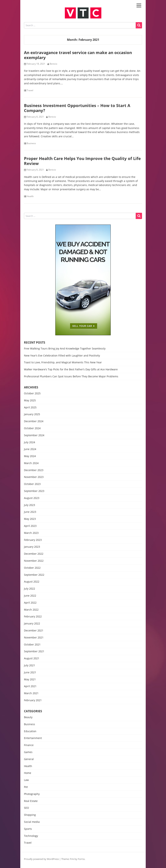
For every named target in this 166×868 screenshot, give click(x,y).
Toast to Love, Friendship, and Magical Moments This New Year (63, 362)
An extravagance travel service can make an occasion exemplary (78, 55)
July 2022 (30, 589)
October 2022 (32, 568)
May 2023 (30, 519)
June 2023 (30, 512)
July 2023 (30, 505)
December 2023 (34, 470)
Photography (32, 794)
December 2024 (34, 421)
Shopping (30, 815)
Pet (26, 787)
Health (30, 196)
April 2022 (30, 603)
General (29, 759)
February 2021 (33, 700)
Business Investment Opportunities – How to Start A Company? (77, 108)
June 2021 (30, 672)
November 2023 (34, 477)
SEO (26, 808)
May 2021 (30, 680)
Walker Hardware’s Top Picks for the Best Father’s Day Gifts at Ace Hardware (71, 369)
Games (28, 752)
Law (26, 780)
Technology (31, 836)
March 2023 (31, 533)
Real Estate (31, 801)
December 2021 (34, 631)
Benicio (53, 64)
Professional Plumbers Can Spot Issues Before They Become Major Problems (71, 376)
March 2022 (31, 610)
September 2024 (34, 435)
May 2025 (30, 401)
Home (28, 773)
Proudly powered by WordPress (41, 859)
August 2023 (32, 498)
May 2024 (30, 456)
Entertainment (33, 738)
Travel (30, 90)
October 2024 (32, 428)
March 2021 (31, 693)
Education (30, 731)
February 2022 (33, 617)
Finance (29, 745)
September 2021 (34, 651)
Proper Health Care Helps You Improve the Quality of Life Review (82, 161)
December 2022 (34, 554)
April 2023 (30, 526)
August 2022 (32, 582)
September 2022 (34, 575)
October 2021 (32, 645)
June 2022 (30, 596)
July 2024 (30, 442)
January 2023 (32, 547)
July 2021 (30, 665)
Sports (28, 829)
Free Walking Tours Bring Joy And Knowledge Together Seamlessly (65, 348)
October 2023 (32, 484)
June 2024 (30, 449)
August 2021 (32, 658)
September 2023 (34, 491)
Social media (32, 822)
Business (31, 143)
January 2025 (32, 414)
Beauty (28, 717)
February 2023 (33, 540)
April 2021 (30, 686)
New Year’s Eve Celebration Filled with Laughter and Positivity (62, 355)
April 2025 (30, 408)
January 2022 (32, 624)
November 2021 (34, 638)
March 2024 (31, 463)
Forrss (81, 859)
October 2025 (32, 393)
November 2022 (34, 561)
